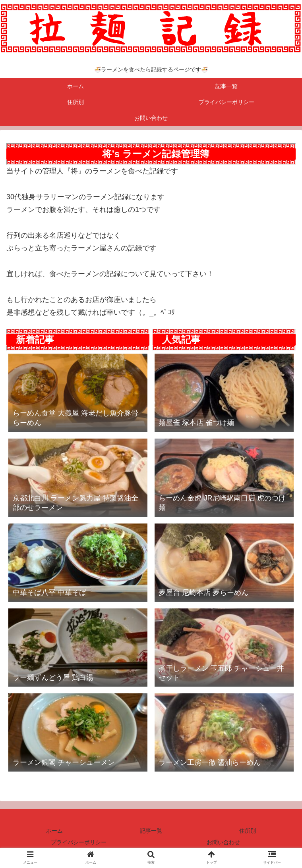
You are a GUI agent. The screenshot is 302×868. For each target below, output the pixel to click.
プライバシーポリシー (79, 842)
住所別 (248, 831)
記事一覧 (151, 831)
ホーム (54, 831)
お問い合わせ (223, 842)
